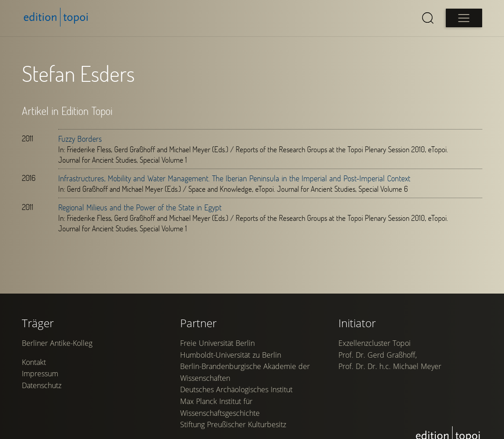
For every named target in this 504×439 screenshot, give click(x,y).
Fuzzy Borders (80, 139)
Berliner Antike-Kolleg (57, 343)
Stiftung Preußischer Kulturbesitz (233, 424)
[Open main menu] (464, 18)
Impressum (40, 374)
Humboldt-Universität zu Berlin (231, 355)
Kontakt (34, 362)
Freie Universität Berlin (217, 343)
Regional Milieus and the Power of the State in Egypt (140, 207)
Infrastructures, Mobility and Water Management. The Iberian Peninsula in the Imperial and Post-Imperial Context (234, 178)
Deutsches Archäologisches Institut (236, 389)
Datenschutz (42, 385)
